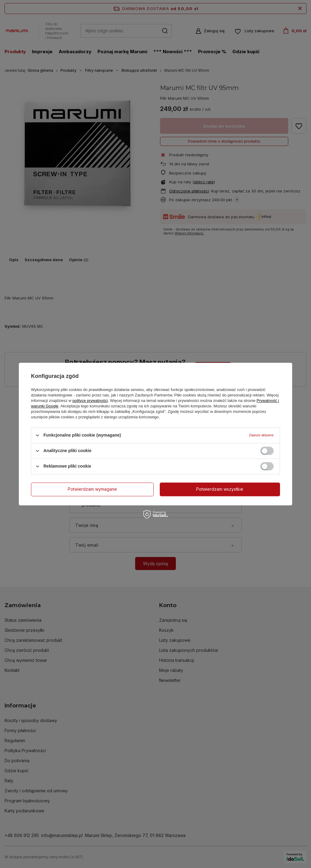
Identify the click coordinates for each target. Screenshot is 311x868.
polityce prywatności (90, 401)
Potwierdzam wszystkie (220, 489)
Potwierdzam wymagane (92, 489)
